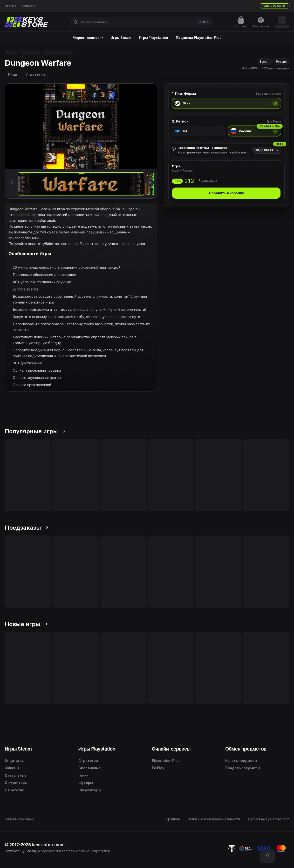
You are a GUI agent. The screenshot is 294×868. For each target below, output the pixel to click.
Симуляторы (16, 783)
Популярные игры (35, 431)
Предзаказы (27, 528)
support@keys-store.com (268, 819)
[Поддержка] (267, 856)
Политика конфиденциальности (214, 819)
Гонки (83, 775)
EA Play (158, 768)
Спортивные (90, 768)
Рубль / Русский (275, 6)
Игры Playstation (154, 38)
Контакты (28, 6)
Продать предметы (243, 768)
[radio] (226, 103)
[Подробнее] (267, 150)
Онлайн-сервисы (171, 749)
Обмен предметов (246, 749)
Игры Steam (121, 38)
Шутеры (86, 783)
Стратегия (35, 74)
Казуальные (16, 775)
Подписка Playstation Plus (199, 38)
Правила (173, 819)
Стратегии (15, 790)
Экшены (12, 768)
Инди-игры (15, 761)
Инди (13, 74)
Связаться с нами (20, 819)
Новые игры (26, 624)
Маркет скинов (88, 38)
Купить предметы (241, 761)
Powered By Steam (20, 851)
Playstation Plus (166, 761)
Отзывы (10, 6)
